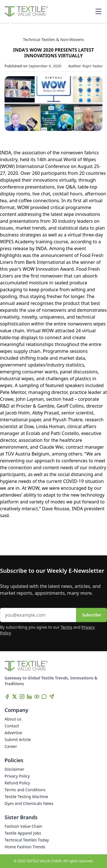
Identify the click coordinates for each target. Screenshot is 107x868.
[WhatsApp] (44, 697)
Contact (12, 726)
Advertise (13, 733)
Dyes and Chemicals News (29, 803)
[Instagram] (22, 697)
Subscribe (92, 615)
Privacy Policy (17, 776)
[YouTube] (37, 697)
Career (11, 746)
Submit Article (18, 739)
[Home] (26, 11)
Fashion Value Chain (23, 826)
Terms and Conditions (25, 790)
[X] (15, 697)
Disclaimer (14, 769)
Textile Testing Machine (26, 797)
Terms (66, 627)
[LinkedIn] (29, 697)
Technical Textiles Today (27, 840)
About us (13, 719)
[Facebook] (7, 697)
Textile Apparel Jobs (23, 833)
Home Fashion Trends (25, 847)
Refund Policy (17, 783)
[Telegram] (52, 697)
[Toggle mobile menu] (98, 11)
